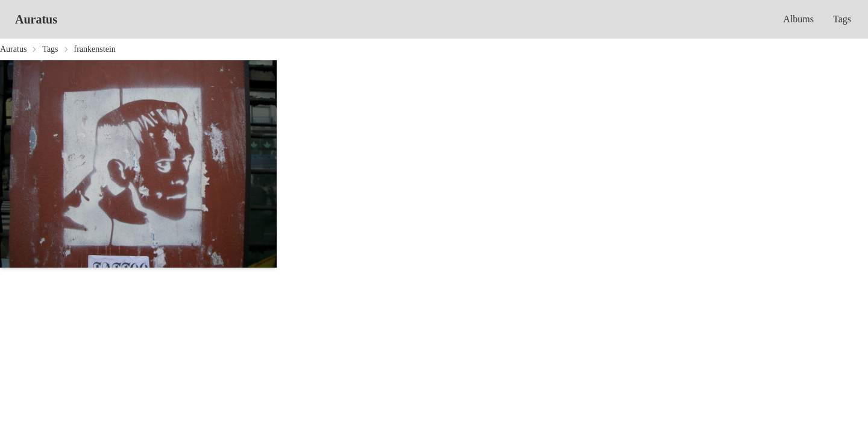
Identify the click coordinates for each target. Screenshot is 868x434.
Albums (798, 19)
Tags (842, 19)
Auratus (36, 19)
